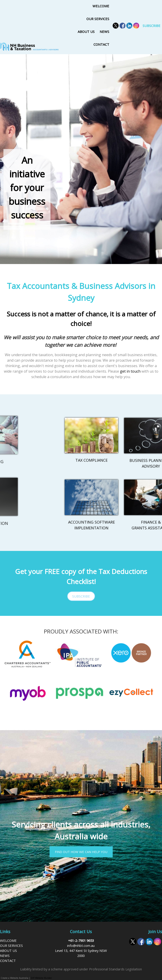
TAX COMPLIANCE (92, 452)
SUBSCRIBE (151, 26)
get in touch (130, 371)
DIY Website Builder (41, 978)
